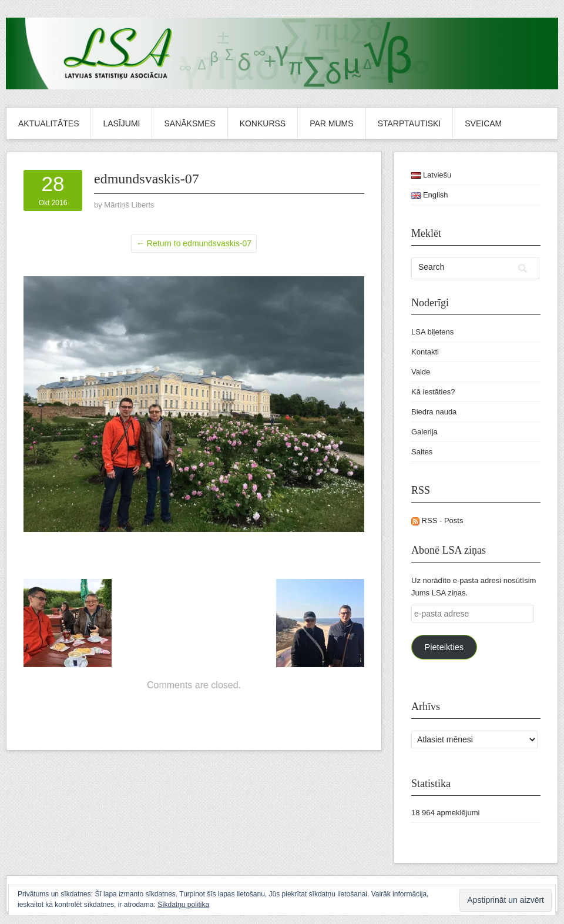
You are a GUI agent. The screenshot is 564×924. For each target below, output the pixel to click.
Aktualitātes (48, 123)
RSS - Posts (437, 520)
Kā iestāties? (433, 392)
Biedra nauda (434, 412)
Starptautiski (409, 123)
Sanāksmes (189, 123)
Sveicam (483, 123)
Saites (422, 452)
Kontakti (425, 352)
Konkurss (263, 123)
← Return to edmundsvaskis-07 (194, 243)
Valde (421, 372)
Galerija (424, 432)
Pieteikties (444, 647)
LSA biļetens (432, 332)
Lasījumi (121, 123)
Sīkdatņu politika (183, 905)
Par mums (331, 123)
